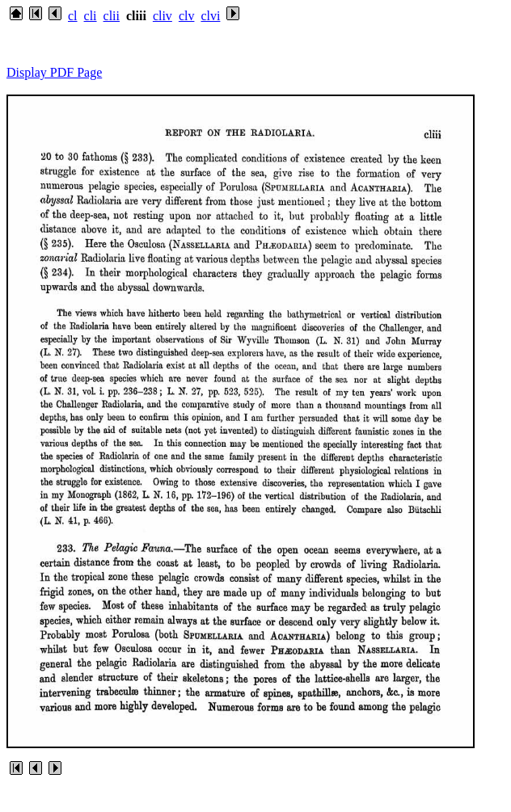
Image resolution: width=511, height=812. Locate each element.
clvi (210, 16)
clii (112, 16)
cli (91, 16)
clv (187, 16)
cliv (163, 16)
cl (73, 16)
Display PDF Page (54, 72)
